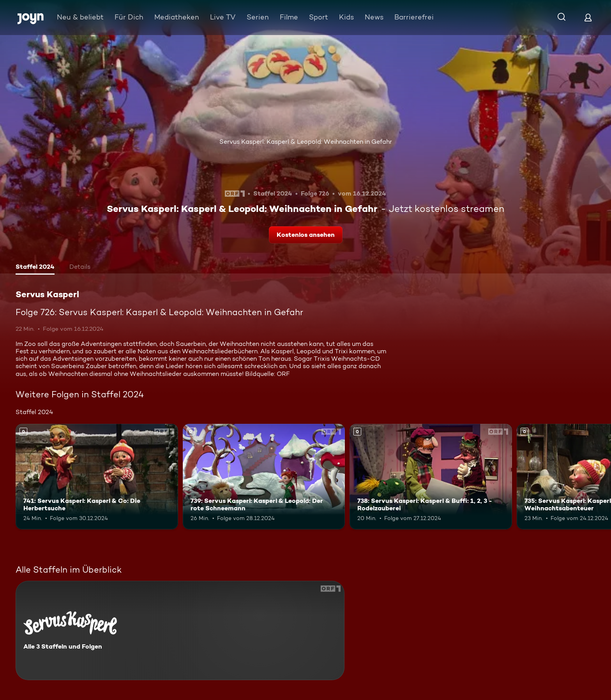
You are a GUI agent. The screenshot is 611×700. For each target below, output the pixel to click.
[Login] (588, 17)
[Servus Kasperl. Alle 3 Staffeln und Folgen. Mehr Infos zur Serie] (180, 630)
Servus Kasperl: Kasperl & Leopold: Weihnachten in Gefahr (306, 142)
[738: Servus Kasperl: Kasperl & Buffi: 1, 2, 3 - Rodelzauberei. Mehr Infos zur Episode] (431, 477)
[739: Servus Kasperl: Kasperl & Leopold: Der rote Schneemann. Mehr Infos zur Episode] (264, 477)
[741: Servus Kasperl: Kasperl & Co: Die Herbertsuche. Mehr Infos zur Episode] (97, 477)
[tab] (35, 268)
